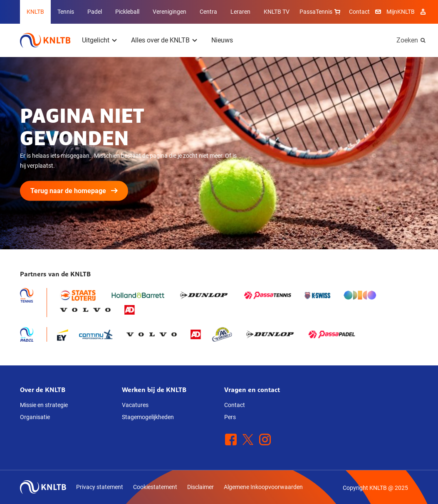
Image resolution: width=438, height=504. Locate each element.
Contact (359, 12)
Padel (95, 12)
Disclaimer (200, 487)
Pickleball (127, 12)
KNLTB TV (277, 12)
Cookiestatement (155, 487)
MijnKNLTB (401, 12)
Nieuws (222, 40)
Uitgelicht (96, 40)
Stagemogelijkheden (148, 417)
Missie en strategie (44, 405)
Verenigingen (170, 12)
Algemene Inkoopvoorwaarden (263, 487)
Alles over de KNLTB (160, 40)
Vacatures (135, 405)
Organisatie (35, 417)
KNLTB (35, 12)
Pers (230, 417)
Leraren (240, 12)
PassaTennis (321, 12)
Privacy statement (100, 487)
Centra (208, 12)
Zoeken (407, 40)
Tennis (66, 12)
